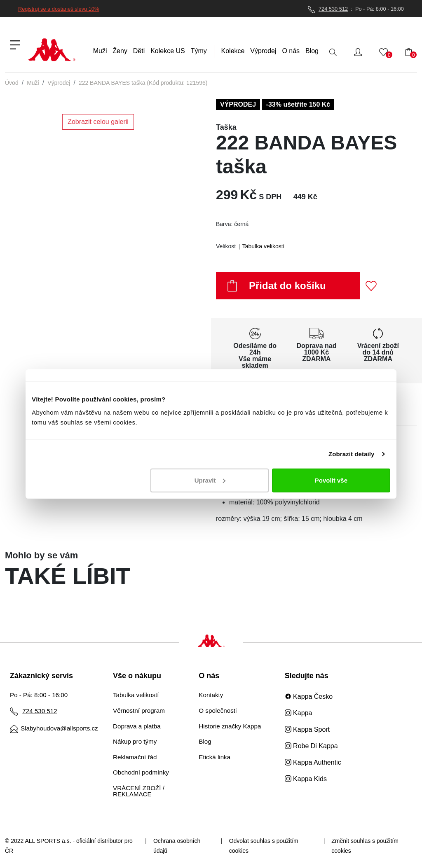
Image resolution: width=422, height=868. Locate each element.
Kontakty (211, 695)
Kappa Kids (306, 779)
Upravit (210, 480)
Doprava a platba (137, 726)
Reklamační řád (135, 757)
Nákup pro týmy (135, 741)
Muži (33, 83)
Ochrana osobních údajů (177, 846)
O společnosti (218, 710)
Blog (205, 741)
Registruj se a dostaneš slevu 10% (59, 9)
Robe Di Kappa (311, 746)
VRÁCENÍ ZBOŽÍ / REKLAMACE (139, 791)
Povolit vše (331, 480)
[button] (358, 52)
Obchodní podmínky (141, 772)
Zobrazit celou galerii (98, 122)
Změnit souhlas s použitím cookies (365, 846)
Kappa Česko (309, 696)
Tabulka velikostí (264, 246)
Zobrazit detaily (352, 454)
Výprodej (59, 83)
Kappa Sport (307, 729)
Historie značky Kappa (230, 726)
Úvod (12, 83)
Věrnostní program (139, 710)
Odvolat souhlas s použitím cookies (264, 846)
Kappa (299, 713)
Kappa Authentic (313, 762)
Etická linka (215, 757)
